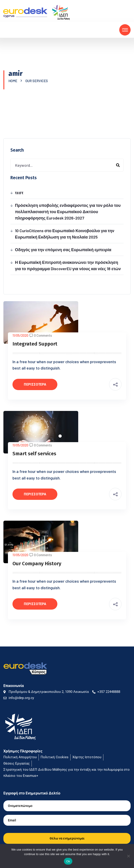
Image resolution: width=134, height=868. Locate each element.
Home (13, 81)
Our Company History (37, 564)
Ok (68, 861)
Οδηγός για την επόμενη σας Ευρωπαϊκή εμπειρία (63, 250)
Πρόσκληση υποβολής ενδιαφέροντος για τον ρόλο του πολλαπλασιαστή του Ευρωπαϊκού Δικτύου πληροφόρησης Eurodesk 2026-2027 (68, 212)
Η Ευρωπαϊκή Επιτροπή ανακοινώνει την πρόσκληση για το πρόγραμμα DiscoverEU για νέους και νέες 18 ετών (68, 265)
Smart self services (34, 454)
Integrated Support (35, 344)
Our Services (37, 81)
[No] (128, 856)
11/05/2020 (20, 335)
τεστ (19, 193)
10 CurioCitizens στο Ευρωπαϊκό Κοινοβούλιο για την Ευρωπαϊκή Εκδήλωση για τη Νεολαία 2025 (65, 234)
